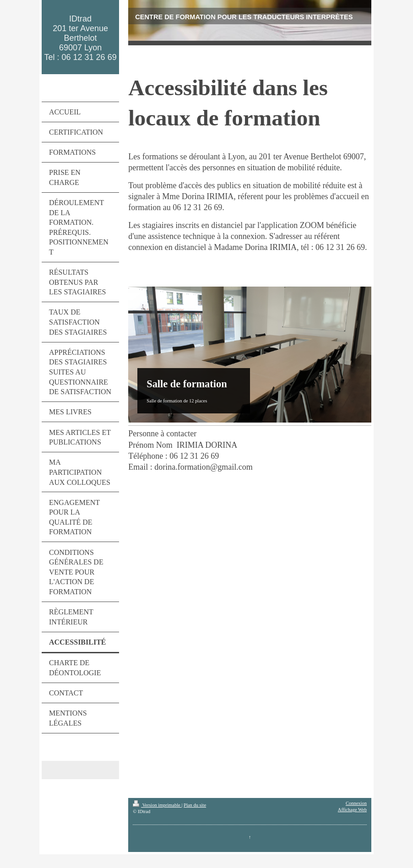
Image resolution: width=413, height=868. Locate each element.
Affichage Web (352, 810)
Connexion (356, 803)
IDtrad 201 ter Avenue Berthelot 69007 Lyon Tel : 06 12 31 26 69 (81, 38)
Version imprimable (157, 805)
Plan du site (195, 805)
